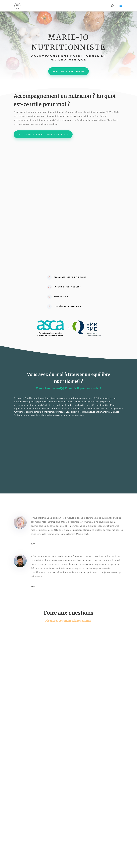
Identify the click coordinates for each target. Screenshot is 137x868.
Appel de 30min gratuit (68, 71)
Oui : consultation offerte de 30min (43, 134)
